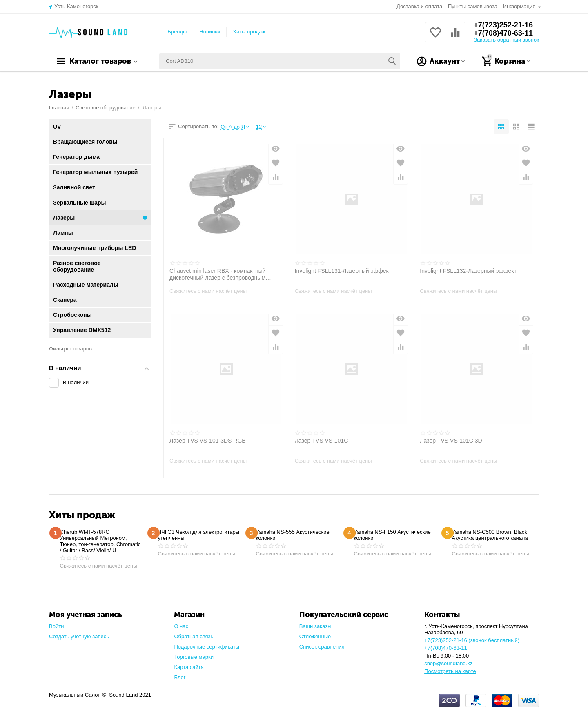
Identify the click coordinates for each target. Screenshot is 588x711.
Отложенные (315, 636)
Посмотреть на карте (450, 671)
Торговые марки (194, 657)
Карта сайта (189, 667)
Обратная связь (194, 636)
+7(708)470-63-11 (503, 33)
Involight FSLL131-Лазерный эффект (343, 271)
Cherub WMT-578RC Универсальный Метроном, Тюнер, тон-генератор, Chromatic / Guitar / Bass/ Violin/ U (100, 541)
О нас (181, 626)
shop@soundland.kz (448, 663)
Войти (56, 626)
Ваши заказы (315, 626)
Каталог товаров (100, 61)
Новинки (210, 32)
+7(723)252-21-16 (503, 25)
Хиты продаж (249, 32)
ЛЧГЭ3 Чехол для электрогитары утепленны (199, 535)
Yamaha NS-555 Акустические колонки (293, 535)
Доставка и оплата (419, 6)
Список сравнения (322, 647)
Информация (520, 6)
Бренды (177, 32)
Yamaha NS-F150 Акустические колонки (392, 535)
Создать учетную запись (79, 636)
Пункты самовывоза (473, 6)
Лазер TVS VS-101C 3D (451, 441)
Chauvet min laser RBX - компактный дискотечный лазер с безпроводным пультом (218, 274)
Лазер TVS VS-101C (322, 441)
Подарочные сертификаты (207, 647)
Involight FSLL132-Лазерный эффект (468, 271)
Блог (180, 677)
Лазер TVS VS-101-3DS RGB (208, 441)
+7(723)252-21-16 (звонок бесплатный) (472, 640)
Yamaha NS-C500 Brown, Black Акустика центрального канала (490, 535)
